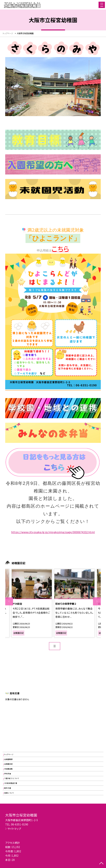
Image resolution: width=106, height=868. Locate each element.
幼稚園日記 (8, 764)
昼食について (9, 793)
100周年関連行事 (11, 783)
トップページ (9, 754)
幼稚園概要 (8, 759)
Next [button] (97, 601)
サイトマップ (14, 829)
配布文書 (8, 788)
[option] (32, 603)
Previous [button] (9, 601)
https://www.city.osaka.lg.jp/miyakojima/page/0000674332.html (53, 532)
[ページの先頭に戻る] (101, 864)
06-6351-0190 (20, 824)
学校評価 (8, 774)
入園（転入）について (12, 778)
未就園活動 (8, 769)
